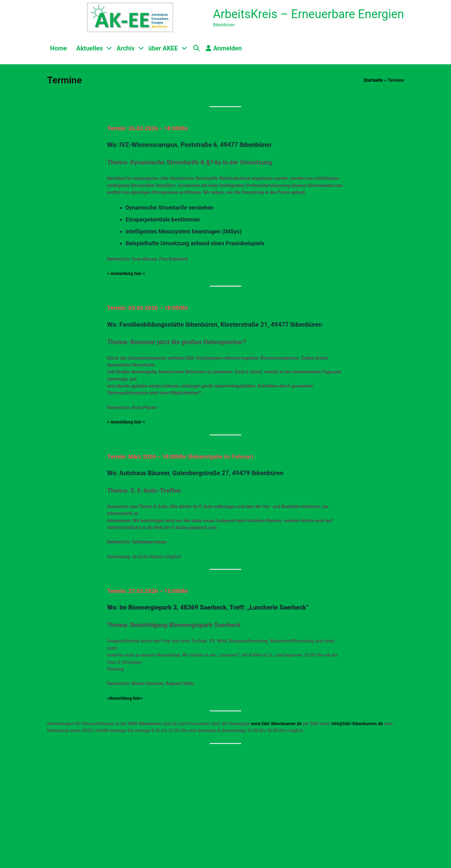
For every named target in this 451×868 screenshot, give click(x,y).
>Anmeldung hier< (125, 698)
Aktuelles (90, 48)
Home (59, 48)
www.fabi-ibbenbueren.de (277, 724)
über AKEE (163, 48)
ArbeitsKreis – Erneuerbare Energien (308, 14)
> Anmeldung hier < (126, 273)
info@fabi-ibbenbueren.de (357, 724)
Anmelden (224, 48)
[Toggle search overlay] (196, 48)
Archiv (126, 48)
